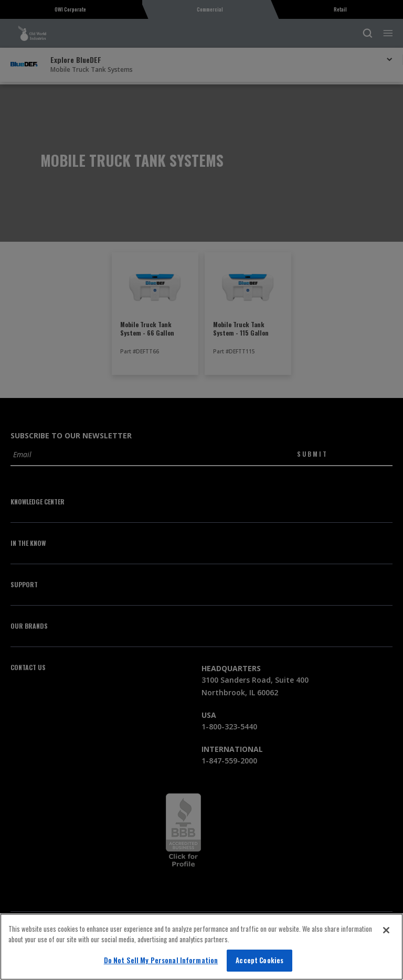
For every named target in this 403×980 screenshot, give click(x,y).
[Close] (386, 930)
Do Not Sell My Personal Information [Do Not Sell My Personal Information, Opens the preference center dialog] (161, 960)
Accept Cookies (259, 960)
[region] (201, 947)
